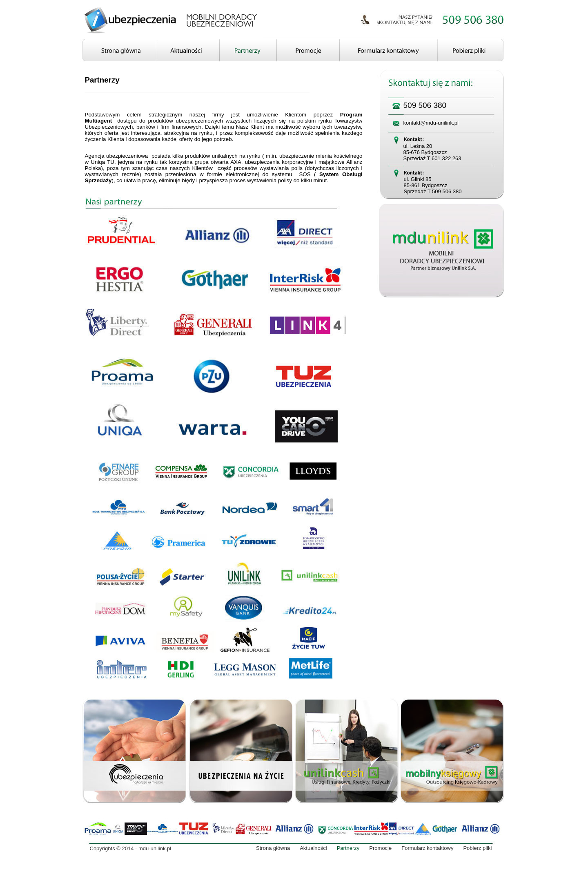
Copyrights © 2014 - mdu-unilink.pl (131, 848)
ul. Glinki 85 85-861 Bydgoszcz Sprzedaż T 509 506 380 (433, 185)
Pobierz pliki (477, 848)
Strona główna (273, 848)
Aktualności (313, 848)
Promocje (380, 848)
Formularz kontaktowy (427, 848)
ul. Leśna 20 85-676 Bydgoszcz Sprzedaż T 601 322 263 (432, 152)
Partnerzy (348, 848)
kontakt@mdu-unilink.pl (431, 123)
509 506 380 (425, 105)
